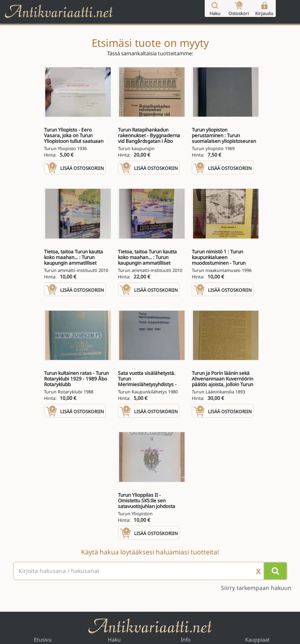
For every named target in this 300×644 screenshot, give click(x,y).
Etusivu (43, 640)
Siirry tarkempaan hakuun (256, 588)
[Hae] (275, 571)
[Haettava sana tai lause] (150, 571)
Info (186, 640)
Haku (114, 640)
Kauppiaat (257, 640)
